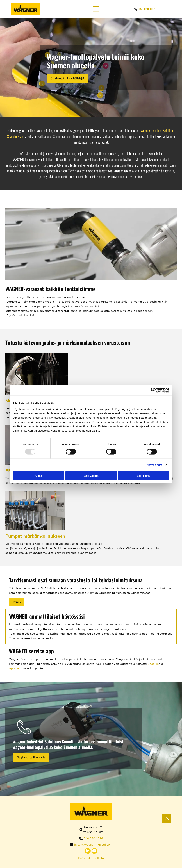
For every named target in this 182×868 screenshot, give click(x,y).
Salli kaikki (144, 476)
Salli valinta (91, 476)
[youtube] (94, 851)
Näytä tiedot (155, 465)
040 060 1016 (147, 9)
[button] (96, 9)
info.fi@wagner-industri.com (93, 844)
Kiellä (38, 476)
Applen (14, 668)
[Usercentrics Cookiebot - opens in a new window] (153, 390)
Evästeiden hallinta (91, 858)
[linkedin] (88, 851)
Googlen (153, 664)
